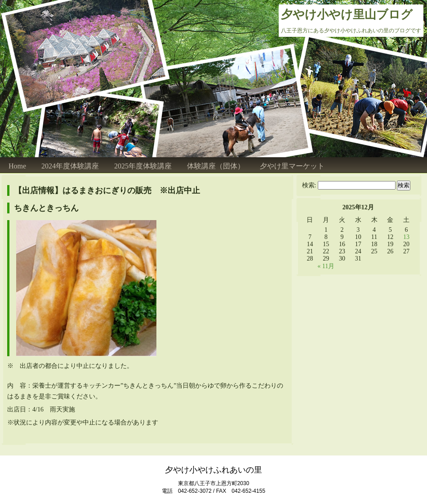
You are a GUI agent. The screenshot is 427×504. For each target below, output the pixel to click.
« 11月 (326, 266)
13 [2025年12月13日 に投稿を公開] (406, 237)
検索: (309, 185)
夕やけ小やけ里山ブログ (347, 15)
